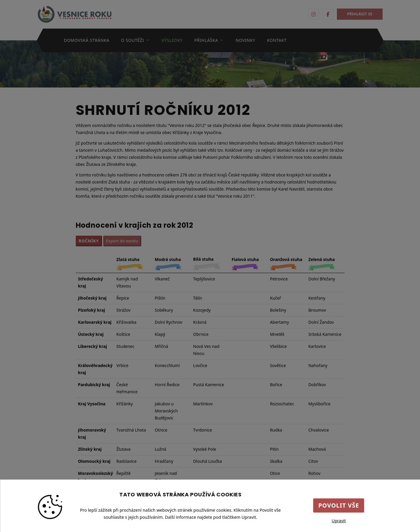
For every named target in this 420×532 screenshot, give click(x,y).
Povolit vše (339, 505)
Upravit (339, 521)
